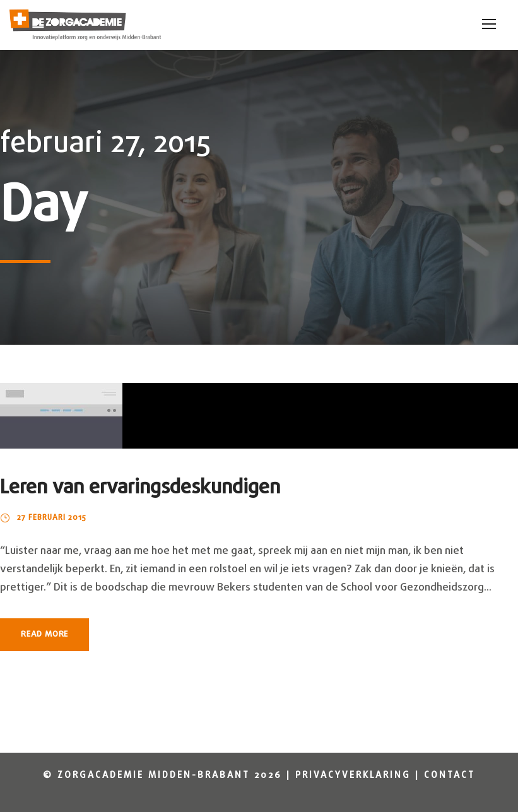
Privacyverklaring (353, 776)
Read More (44, 634)
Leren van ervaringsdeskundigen (140, 488)
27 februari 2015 (52, 518)
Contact (450, 776)
